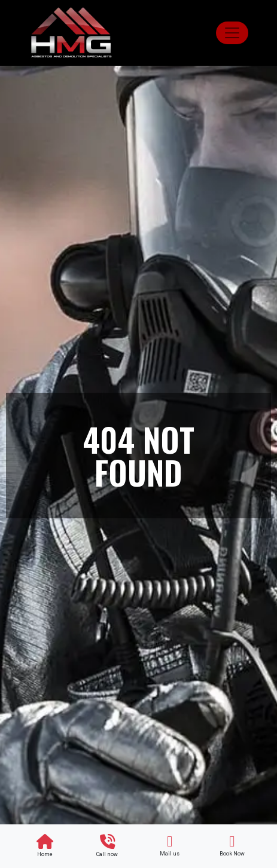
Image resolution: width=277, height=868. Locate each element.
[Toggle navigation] (232, 33)
